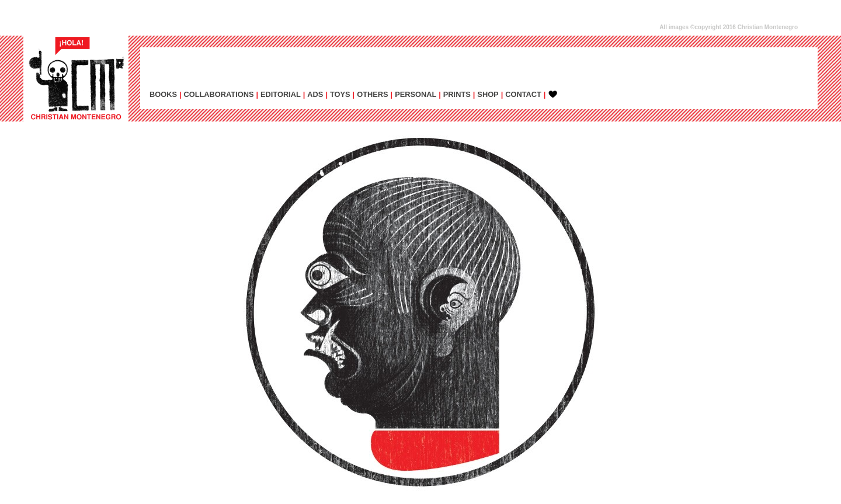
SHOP (488, 94)
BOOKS (163, 94)
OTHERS (372, 94)
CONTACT (523, 94)
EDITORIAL (281, 94)
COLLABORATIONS (219, 94)
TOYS (340, 94)
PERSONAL (416, 94)
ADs (315, 94)
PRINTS (457, 94)
